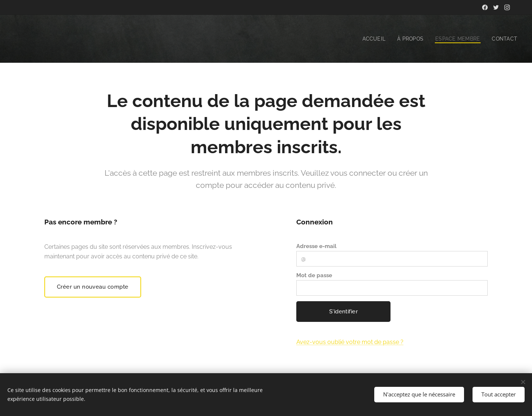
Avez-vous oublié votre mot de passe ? (350, 342)
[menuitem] (370, 39)
